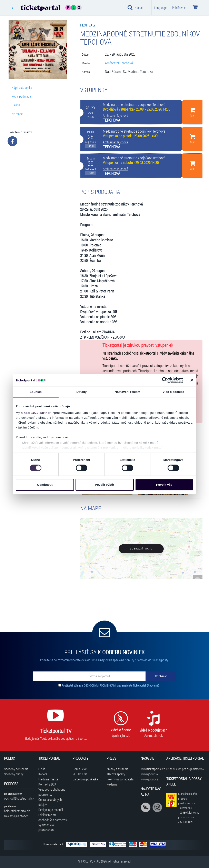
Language (160, 8)
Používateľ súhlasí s (110, 685)
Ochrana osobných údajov (50, 802)
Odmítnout (45, 485)
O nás (42, 769)
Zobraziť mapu (141, 549)
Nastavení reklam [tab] (127, 392)
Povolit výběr (104, 485)
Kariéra (43, 774)
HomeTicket (80, 769)
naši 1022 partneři (38, 413)
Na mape (17, 114)
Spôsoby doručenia (16, 769)
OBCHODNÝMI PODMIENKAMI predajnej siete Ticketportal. (115, 685)
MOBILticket (80, 774)
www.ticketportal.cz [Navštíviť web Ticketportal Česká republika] (151, 769)
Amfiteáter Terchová (119, 63)
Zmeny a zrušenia (117, 769)
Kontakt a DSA (47, 784)
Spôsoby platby (14, 774)
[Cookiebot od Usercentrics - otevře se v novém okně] (165, 380)
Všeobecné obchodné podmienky (52, 792)
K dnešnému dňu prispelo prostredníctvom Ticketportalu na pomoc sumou (189, 808)
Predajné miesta (48, 779)
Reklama (112, 784)
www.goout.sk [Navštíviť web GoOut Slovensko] (149, 774)
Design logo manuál (51, 810)
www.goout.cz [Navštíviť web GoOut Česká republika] (149, 779)
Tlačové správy (116, 774)
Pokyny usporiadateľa (120, 779)
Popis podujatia (21, 96)
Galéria (16, 105)
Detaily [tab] (82, 392)
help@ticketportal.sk (17, 811)
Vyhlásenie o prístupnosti (46, 827)
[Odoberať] (161, 676)
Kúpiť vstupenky (22, 87)
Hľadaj (135, 8)
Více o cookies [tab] (173, 392)
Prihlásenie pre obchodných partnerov (53, 817)
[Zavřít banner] (192, 380)
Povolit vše (164, 485)
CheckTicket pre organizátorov (185, 769)
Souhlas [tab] (36, 392)
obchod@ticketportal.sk (19, 798)
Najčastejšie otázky (16, 816)
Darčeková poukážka (85, 779)
